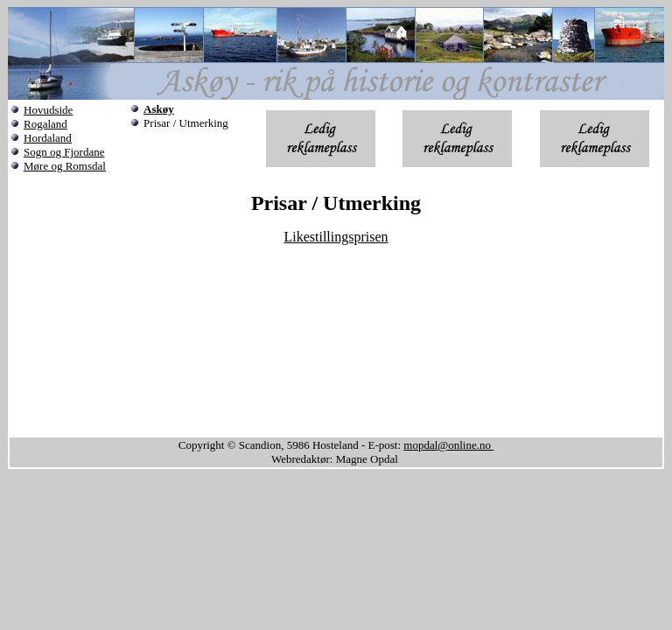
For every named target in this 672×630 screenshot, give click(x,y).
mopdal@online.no (448, 445)
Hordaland (48, 138)
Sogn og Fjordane (64, 152)
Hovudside (48, 110)
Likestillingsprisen (336, 237)
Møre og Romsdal (65, 166)
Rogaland (45, 124)
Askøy (159, 109)
